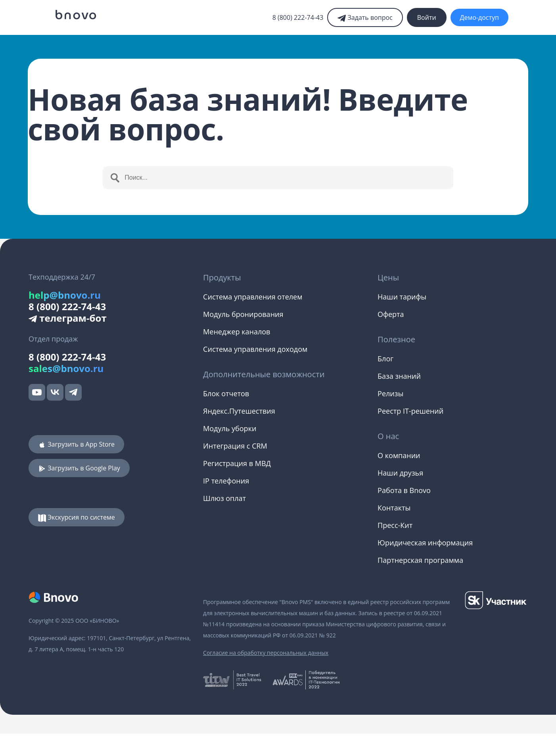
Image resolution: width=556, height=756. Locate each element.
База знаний (399, 376)
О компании (399, 455)
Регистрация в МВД (237, 463)
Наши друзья (400, 473)
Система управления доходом (255, 349)
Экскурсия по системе (77, 517)
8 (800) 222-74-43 (298, 17)
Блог (385, 359)
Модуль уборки (230, 428)
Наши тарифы (402, 297)
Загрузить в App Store (76, 444)
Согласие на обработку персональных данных (266, 653)
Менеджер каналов (237, 332)
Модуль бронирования (243, 314)
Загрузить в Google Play (79, 468)
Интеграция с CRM (235, 446)
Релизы (390, 393)
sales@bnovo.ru (66, 368)
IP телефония (226, 481)
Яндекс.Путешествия (239, 411)
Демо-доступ (479, 17)
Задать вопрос (365, 17)
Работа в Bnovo (404, 490)
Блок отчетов (226, 393)
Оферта (391, 314)
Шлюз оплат (224, 498)
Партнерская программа (420, 560)
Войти (427, 17)
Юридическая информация (425, 543)
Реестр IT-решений (410, 411)
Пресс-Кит (395, 525)
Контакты (394, 508)
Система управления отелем (253, 297)
